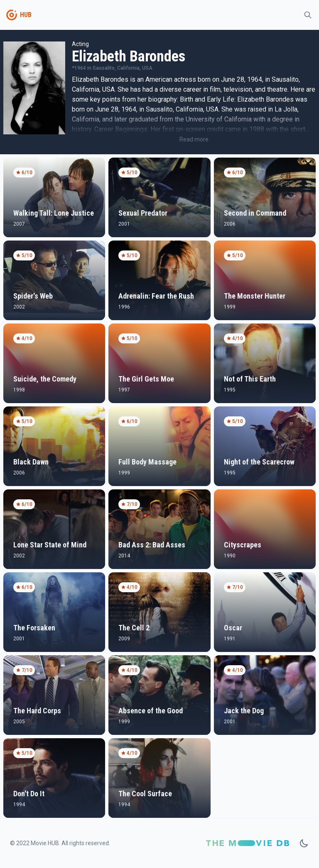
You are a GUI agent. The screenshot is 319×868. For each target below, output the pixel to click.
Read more (194, 139)
